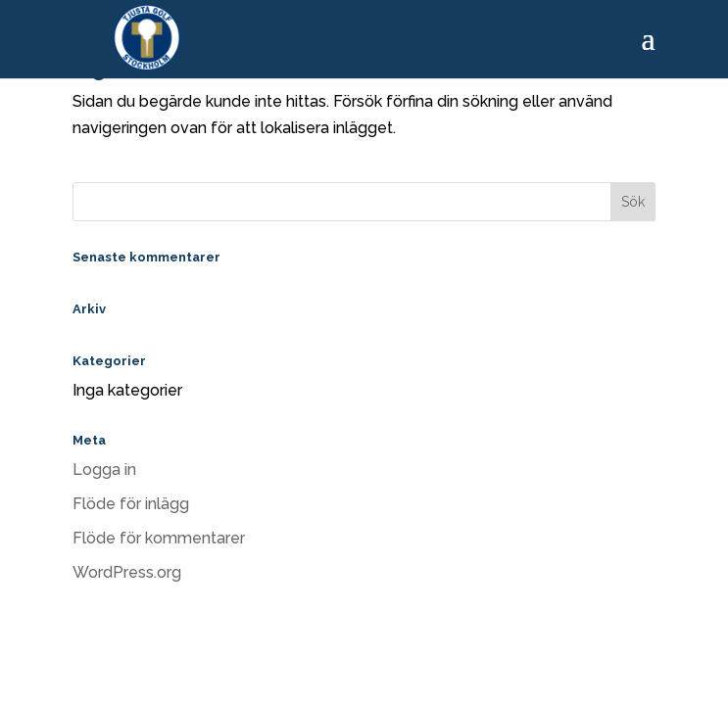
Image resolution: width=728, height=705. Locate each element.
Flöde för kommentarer (159, 538)
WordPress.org (127, 572)
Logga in (104, 470)
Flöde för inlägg (131, 504)
